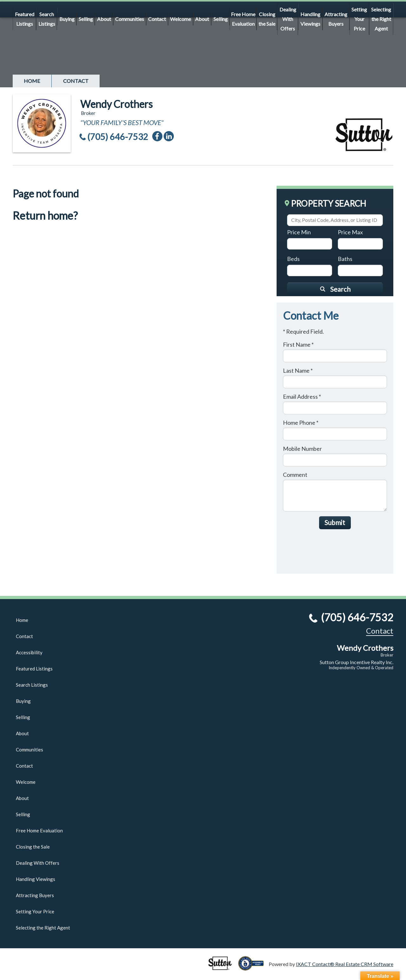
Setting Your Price (359, 19)
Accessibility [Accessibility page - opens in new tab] (29, 652)
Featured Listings (25, 19)
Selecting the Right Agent (381, 19)
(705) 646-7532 (118, 137)
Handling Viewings (310, 19)
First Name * (298, 344)
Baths (345, 259)
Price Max (350, 232)
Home (32, 81)
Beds (293, 259)
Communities (130, 19)
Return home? (45, 215)
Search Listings (47, 19)
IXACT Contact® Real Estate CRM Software (345, 964)
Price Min (299, 232)
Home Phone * (301, 423)
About (104, 19)
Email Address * (302, 397)
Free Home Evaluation (243, 19)
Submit (335, 522)
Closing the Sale (267, 19)
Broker (387, 655)
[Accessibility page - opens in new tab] (253, 967)
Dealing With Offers (288, 19)
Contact (157, 19)
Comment (295, 475)
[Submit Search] (335, 289)
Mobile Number (302, 449)
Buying (67, 19)
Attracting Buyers (336, 19)
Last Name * (298, 370)
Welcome (180, 19)
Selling (86, 19)
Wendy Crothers (116, 104)
